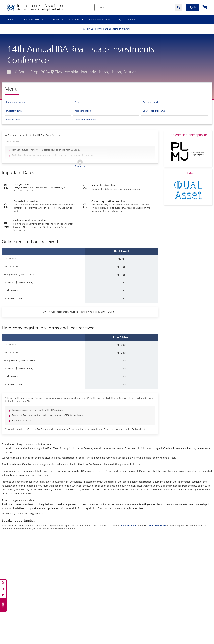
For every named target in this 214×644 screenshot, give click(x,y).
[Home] (38, 7)
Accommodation (83, 111)
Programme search (15, 102)
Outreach (56, 20)
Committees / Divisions (33, 20)
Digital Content (125, 20)
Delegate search (151, 102)
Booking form (13, 120)
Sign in (193, 7)
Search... (101, 8)
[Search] (178, 7)
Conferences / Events (100, 20)
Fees (77, 102)
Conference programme (155, 111)
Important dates (14, 111)
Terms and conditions (85, 120)
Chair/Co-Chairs (128, 526)
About (11, 20)
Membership (75, 20)
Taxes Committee (156, 526)
